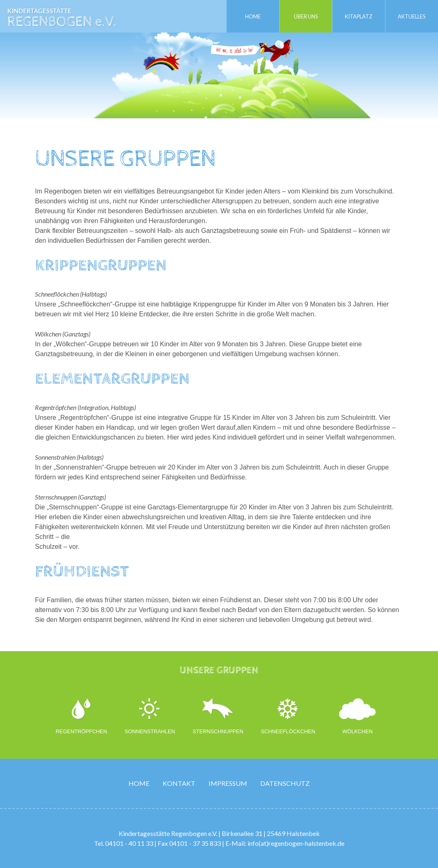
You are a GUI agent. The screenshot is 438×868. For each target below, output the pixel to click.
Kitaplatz (359, 16)
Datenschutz (285, 783)
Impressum (228, 783)
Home (253, 16)
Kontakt (179, 783)
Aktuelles (412, 16)
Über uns (306, 16)
